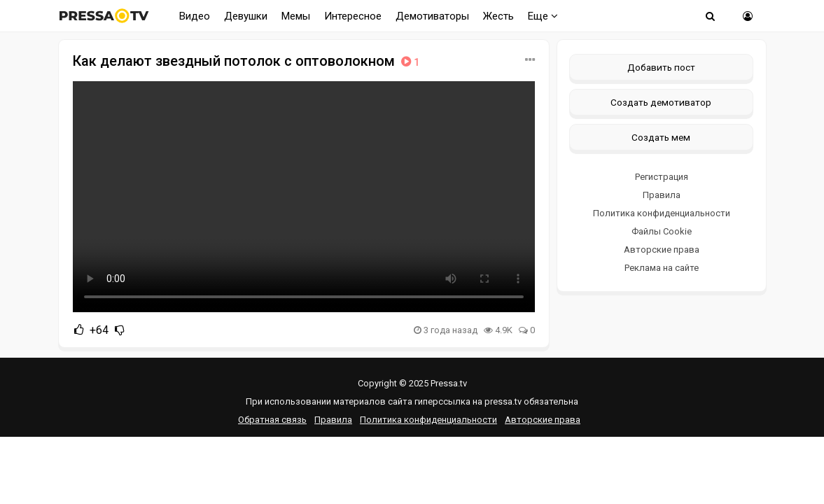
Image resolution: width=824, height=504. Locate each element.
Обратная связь (272, 420)
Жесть (498, 16)
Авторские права (662, 250)
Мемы (296, 16)
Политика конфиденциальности (662, 213)
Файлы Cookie (662, 231)
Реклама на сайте (662, 268)
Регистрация (662, 177)
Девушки (246, 16)
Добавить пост (661, 67)
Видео (195, 16)
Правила (662, 195)
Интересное (353, 16)
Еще (543, 16)
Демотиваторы (432, 16)
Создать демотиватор (661, 102)
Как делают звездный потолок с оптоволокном (247, 61)
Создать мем (661, 137)
